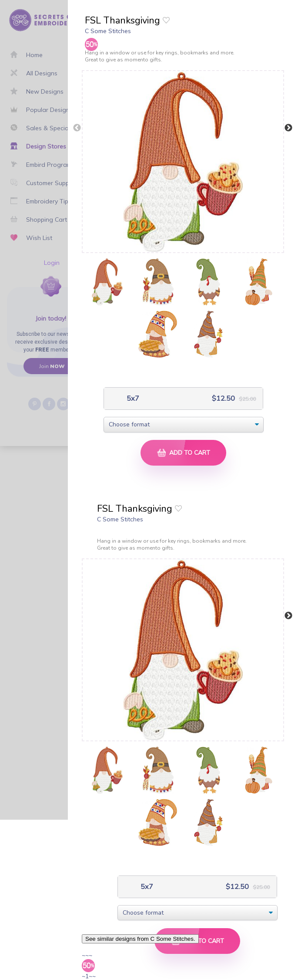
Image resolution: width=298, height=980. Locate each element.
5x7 (132, 398)
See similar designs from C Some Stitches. (140, 939)
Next (288, 128)
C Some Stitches (108, 31)
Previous (77, 128)
